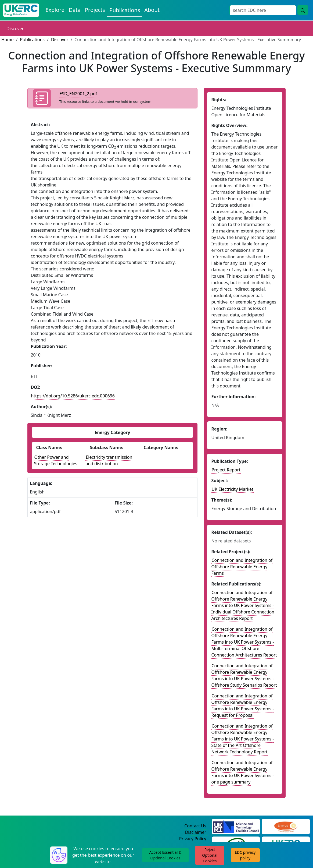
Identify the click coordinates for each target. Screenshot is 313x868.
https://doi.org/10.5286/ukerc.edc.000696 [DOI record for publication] (73, 396)
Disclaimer (196, 832)
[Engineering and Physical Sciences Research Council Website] (286, 826)
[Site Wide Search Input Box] (263, 10)
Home (8, 40)
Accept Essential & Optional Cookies (165, 855)
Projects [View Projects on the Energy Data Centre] (95, 10)
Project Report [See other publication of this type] (226, 470)
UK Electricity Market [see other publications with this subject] (233, 489)
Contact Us (195, 826)
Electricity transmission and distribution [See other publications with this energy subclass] (109, 460)
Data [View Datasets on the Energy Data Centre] (75, 10)
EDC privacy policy (245, 855)
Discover (15, 29)
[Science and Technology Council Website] (236, 826)
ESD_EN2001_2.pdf (78, 94)
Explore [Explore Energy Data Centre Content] (55, 10)
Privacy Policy (193, 839)
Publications (32, 40)
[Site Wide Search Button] (303, 10)
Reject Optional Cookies (210, 855)
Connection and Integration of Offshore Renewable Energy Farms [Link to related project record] (242, 567)
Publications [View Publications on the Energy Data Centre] (125, 10)
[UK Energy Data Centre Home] (21, 10)
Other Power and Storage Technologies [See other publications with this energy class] (55, 460)
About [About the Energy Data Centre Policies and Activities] (152, 10)
